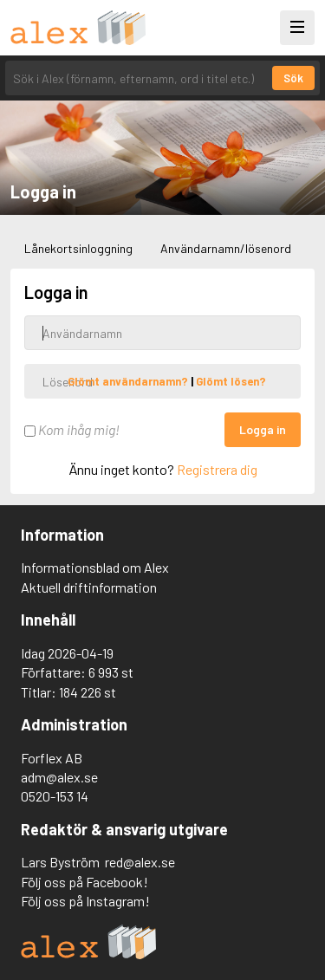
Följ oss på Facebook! (84, 882)
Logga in (263, 429)
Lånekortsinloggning (78, 248)
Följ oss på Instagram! (85, 901)
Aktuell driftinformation (89, 587)
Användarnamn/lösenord (226, 248)
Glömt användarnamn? (129, 381)
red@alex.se (140, 862)
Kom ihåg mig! (72, 429)
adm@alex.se (59, 777)
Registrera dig (217, 469)
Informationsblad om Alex (95, 567)
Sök (293, 78)
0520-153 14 (55, 796)
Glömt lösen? (231, 381)
